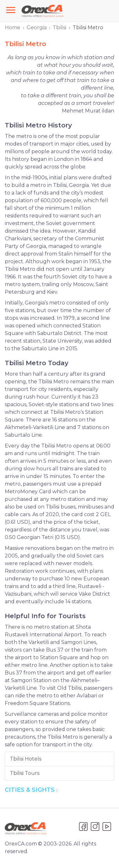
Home (13, 27)
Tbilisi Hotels (26, 759)
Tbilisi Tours (25, 773)
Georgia (37, 27)
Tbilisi (60, 27)
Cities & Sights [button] (31, 790)
